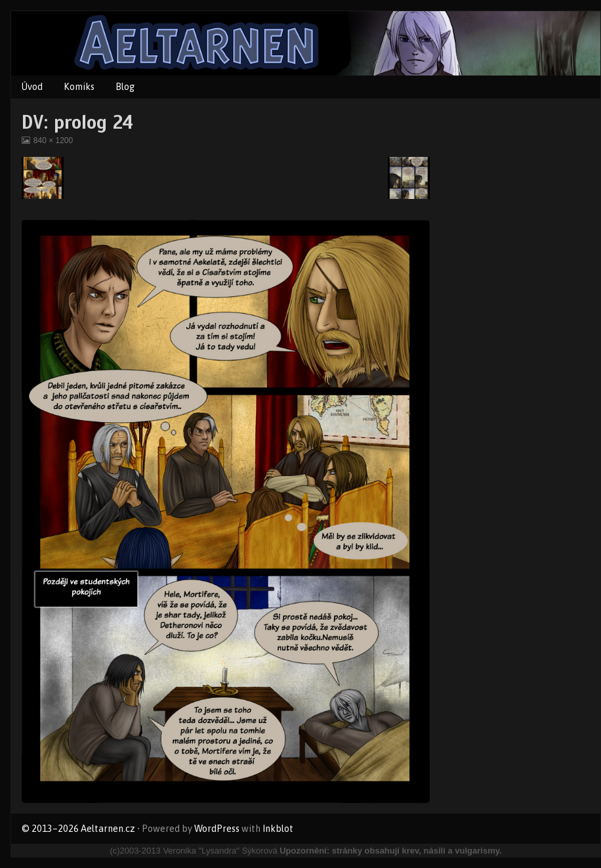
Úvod (32, 87)
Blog (125, 87)
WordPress (217, 829)
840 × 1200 (53, 141)
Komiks (79, 87)
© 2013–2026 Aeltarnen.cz (78, 829)
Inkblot (278, 829)
